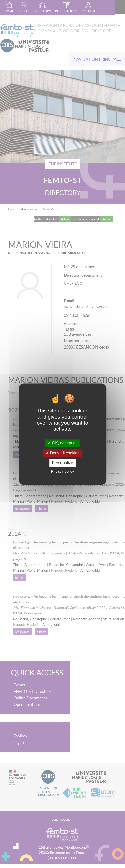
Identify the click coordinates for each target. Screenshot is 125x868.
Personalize (62, 463)
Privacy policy (62, 471)
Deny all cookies (62, 453)
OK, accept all (62, 443)
